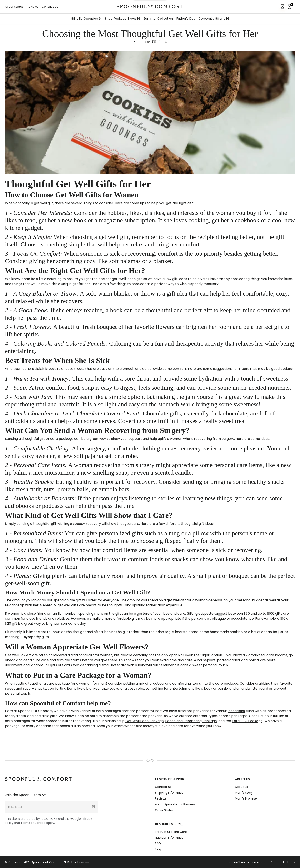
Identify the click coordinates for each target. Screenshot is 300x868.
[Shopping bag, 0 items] (290, 7)
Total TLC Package (247, 721)
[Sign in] (282, 7)
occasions (237, 711)
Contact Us (50, 7)
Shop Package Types (123, 19)
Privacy (275, 862)
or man (100, 683)
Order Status (14, 7)
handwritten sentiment (157, 665)
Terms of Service (33, 823)
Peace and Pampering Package (191, 721)
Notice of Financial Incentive (246, 862)
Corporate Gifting (214, 19)
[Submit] (93, 807)
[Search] (276, 7)
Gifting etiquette (200, 614)
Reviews (33, 7)
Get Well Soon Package (145, 721)
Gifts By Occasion (86, 19)
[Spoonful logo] (150, 7)
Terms (291, 862)
